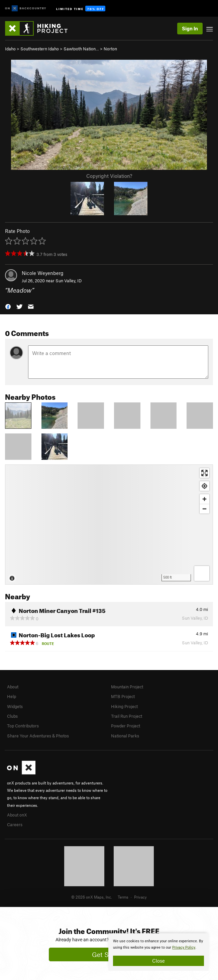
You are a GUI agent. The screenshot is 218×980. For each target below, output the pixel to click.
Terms (123, 897)
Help (12, 696)
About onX (17, 815)
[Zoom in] (204, 499)
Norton (110, 49)
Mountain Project (127, 687)
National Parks (125, 736)
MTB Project (123, 696)
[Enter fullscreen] (204, 473)
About (13, 687)
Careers (15, 825)
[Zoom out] (204, 509)
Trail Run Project (127, 716)
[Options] (202, 573)
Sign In (190, 28)
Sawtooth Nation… (81, 49)
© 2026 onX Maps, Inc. (92, 897)
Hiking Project (124, 706)
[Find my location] (204, 486)
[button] (8, 306)
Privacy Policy (184, 947)
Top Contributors (23, 726)
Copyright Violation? (109, 176)
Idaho (10, 49)
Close (158, 961)
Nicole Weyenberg (43, 273)
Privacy (140, 897)
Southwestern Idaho (40, 49)
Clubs (12, 716)
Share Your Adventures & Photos (38, 736)
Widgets (15, 706)
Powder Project (126, 726)
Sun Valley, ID (69, 281)
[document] (158, 952)
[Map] (109, 525)
